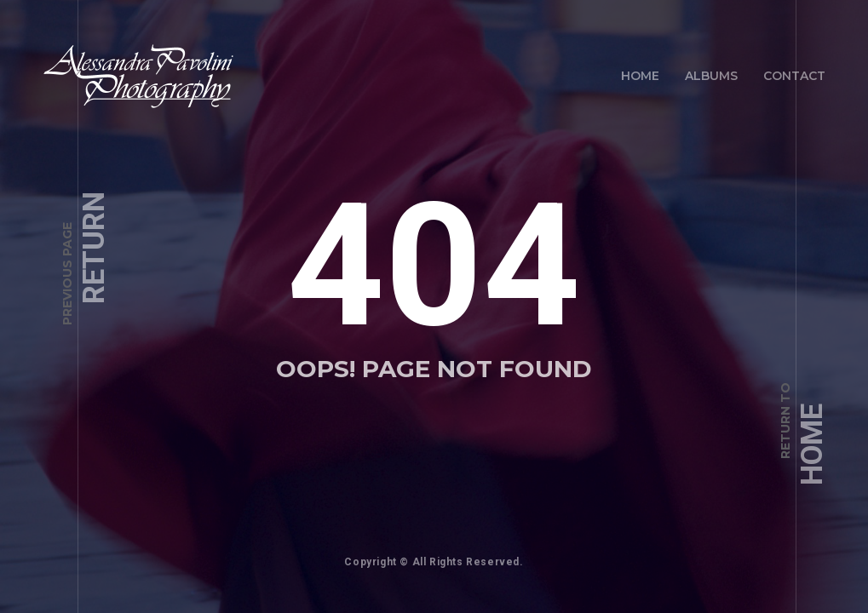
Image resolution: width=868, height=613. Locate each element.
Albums (711, 76)
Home (640, 76)
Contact (794, 76)
